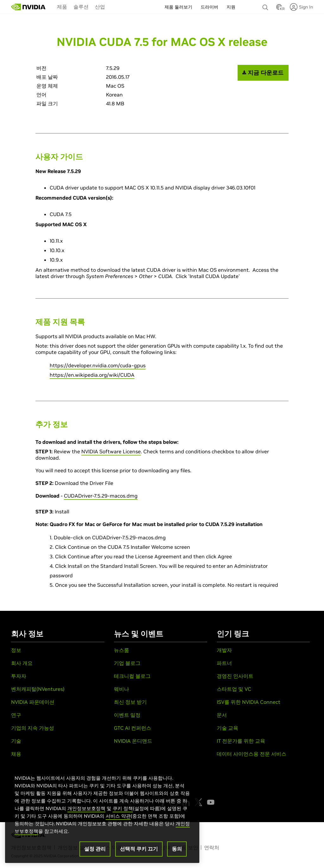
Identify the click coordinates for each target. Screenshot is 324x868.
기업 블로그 (127, 663)
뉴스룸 (121, 650)
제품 (62, 7)
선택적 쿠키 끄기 (139, 852)
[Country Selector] (279, 9)
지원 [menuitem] (231, 7)
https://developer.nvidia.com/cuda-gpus (98, 365)
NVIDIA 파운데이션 (33, 702)
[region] (102, 816)
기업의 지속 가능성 (33, 728)
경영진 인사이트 (235, 676)
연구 (16, 715)
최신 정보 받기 (130, 702)
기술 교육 (227, 728)
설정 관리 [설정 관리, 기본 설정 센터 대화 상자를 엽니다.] (95, 852)
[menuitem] (62, 6)
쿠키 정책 (123, 812)
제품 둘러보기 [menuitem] (178, 7)
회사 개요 (22, 663)
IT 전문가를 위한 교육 (241, 741)
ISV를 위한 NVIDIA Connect (249, 702)
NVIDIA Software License (111, 451)
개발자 (224, 650)
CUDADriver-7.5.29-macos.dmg (101, 496)
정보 (16, 650)
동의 (177, 852)
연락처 (212, 847)
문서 (222, 715)
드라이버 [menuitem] (209, 7)
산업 (100, 7)
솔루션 (81, 7)
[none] (266, 4)
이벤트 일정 (127, 715)
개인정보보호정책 (86, 812)
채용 (16, 754)
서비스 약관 (118, 820)
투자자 (19, 676)
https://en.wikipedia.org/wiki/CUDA (92, 375)
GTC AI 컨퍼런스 (133, 728)
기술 (16, 741)
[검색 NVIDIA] (266, 6)
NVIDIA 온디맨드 (133, 741)
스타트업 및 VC (234, 689)
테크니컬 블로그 (132, 676)
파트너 (224, 663)
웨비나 (121, 689)
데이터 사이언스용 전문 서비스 (252, 754)
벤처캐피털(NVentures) (38, 689)
